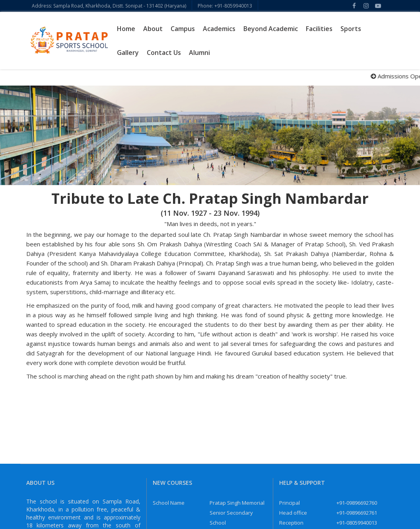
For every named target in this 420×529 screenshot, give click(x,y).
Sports (351, 29)
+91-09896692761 (357, 513)
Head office (293, 513)
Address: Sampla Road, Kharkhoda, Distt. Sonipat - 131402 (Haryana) (109, 6)
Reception (291, 523)
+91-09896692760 (357, 503)
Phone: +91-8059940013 (225, 6)
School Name (169, 503)
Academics (219, 29)
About (153, 29)
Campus (183, 29)
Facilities (319, 29)
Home (126, 29)
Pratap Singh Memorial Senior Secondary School (237, 513)
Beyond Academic (271, 29)
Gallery (128, 53)
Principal (290, 503)
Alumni (199, 53)
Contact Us (164, 53)
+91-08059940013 (357, 523)
